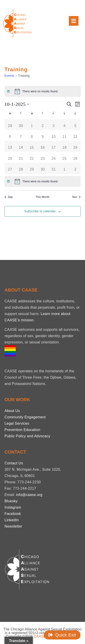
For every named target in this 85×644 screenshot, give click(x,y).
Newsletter (13, 526)
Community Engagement (25, 417)
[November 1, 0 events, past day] (65, 168)
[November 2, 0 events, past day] (75, 168)
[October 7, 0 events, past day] (21, 135)
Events (9, 76)
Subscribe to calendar (40, 211)
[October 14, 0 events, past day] (21, 146)
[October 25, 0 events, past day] (65, 157)
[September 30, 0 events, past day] (21, 125)
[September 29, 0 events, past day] (10, 125)
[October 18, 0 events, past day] (65, 146)
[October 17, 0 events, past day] (54, 146)
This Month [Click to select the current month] (42, 197)
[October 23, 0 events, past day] (43, 157)
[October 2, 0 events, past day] (43, 125)
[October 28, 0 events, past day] (21, 168)
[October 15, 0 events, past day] (32, 146)
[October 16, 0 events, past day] (43, 146)
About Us (12, 411)
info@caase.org (29, 495)
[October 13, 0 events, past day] (10, 146)
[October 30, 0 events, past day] (43, 168)
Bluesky (11, 501)
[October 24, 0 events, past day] (54, 157)
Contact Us (14, 463)
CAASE (40, 636)
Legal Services (17, 423)
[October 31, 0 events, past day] (54, 168)
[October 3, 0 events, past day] (54, 125)
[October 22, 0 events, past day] (32, 157)
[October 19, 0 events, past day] (75, 146)
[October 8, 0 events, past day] (32, 135)
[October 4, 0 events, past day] (65, 125)
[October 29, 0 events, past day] (32, 168)
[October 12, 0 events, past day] (75, 135)
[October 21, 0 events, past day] (21, 157)
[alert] (43, 91)
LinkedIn (12, 520)
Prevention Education (22, 430)
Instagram (13, 507)
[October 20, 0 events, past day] (10, 157)
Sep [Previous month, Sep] (9, 197)
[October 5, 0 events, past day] (75, 125)
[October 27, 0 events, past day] (10, 168)
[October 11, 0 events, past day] (65, 135)
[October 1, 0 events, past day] (32, 125)
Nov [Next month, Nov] (76, 197)
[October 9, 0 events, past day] (43, 135)
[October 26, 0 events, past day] (75, 157)
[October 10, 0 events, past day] (54, 135)
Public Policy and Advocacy (27, 436)
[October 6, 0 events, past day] (10, 135)
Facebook (13, 514)
